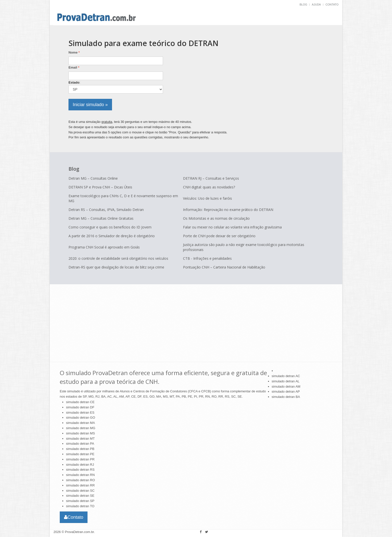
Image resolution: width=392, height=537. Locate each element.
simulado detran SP (80, 501)
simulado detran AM (286, 386)
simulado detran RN (80, 475)
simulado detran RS (80, 470)
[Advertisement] (285, 73)
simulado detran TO (80, 506)
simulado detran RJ (80, 465)
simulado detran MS (80, 433)
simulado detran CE (80, 402)
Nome (74, 52)
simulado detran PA (80, 444)
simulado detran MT (80, 439)
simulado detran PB (80, 449)
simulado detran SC (80, 491)
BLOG (303, 5)
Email (74, 67)
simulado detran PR (80, 459)
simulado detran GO (80, 418)
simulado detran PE (80, 454)
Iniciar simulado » (90, 105)
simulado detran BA (286, 397)
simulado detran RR (80, 485)
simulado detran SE (80, 496)
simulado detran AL (286, 381)
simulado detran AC (286, 376)
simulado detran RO (80, 480)
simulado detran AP (286, 391)
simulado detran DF (80, 407)
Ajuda (316, 5)
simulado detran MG (81, 428)
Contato (332, 5)
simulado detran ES (80, 413)
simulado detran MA (80, 423)
